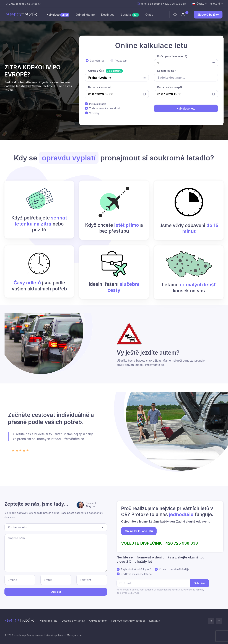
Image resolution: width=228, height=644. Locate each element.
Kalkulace (58, 15)
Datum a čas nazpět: (170, 87)
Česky (198, 4)
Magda (92, 505)
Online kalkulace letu (139, 531)
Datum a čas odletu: (101, 87)
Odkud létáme (85, 15)
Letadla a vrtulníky (73, 621)
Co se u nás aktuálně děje (174, 569)
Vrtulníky (94, 113)
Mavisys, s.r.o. (75, 635)
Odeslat (56, 592)
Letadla (130, 15)
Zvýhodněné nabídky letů (136, 569)
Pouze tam (121, 61)
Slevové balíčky (208, 15)
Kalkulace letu (49, 621)
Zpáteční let (97, 61)
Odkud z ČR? (96, 71)
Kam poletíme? (166, 71)
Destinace (108, 15)
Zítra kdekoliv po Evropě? (25, 4)
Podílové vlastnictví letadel (137, 574)
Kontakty (155, 621)
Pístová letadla (98, 104)
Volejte (161, 4)
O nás (149, 15)
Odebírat (200, 583)
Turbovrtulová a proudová (105, 108)
